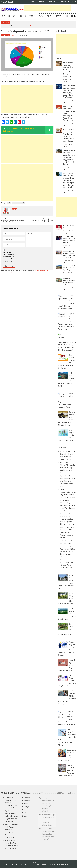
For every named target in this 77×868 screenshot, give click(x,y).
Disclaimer (63, 2)
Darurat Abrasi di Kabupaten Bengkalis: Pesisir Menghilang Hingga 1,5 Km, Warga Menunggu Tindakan (69, 157)
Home (3, 16)
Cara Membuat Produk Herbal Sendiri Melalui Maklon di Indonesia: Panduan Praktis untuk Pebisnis (67, 532)
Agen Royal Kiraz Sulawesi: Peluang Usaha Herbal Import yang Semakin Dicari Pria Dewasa (69, 91)
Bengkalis (22, 16)
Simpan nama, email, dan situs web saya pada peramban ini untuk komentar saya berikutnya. (9, 257)
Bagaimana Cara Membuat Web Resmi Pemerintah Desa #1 (13, 221)
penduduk (15, 203)
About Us (73, 2)
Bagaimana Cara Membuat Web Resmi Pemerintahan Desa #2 (42, 221)
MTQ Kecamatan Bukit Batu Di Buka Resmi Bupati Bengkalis (69, 268)
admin (14, 35)
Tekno (49, 16)
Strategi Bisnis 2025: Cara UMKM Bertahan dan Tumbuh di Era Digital (68, 543)
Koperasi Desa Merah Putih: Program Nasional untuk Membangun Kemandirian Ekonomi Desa (67, 481)
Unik (66, 16)
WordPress (12, 865)
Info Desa (12, 16)
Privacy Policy (52, 2)
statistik (22, 203)
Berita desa (12, 26)
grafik (9, 203)
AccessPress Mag (26, 865)
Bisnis (41, 16)
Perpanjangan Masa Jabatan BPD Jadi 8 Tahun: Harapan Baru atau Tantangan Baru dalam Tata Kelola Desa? (69, 180)
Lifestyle (58, 16)
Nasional (32, 16)
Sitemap (41, 2)
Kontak (33, 2)
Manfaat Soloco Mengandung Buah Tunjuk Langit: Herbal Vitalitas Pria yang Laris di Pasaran (69, 135)
